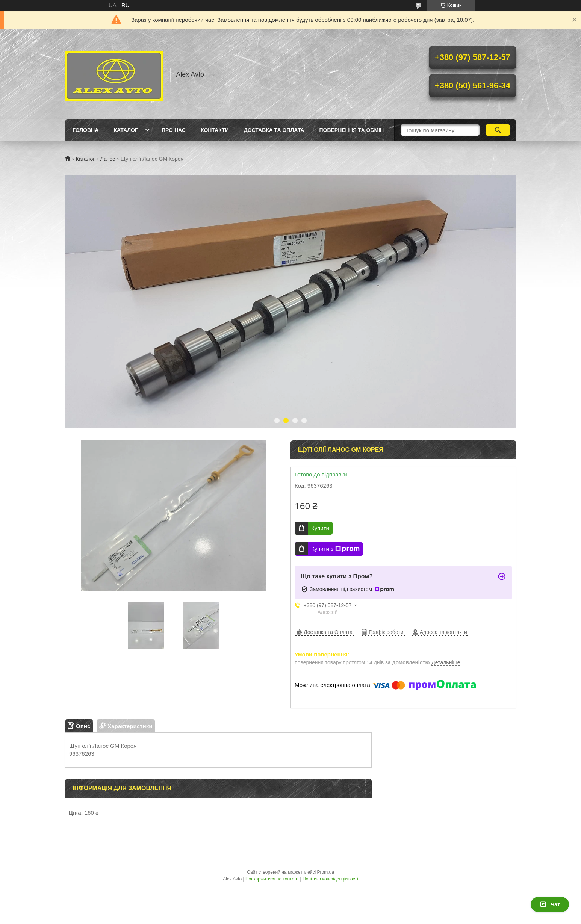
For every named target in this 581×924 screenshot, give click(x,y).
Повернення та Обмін (351, 130)
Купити (320, 528)
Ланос (108, 159)
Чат (550, 904)
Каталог (126, 130)
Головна (85, 130)
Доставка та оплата (274, 130)
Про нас (174, 130)
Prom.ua (326, 872)
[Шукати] (498, 130)
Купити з (335, 549)
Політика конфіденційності (330, 879)
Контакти (215, 130)
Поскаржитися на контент (272, 879)
